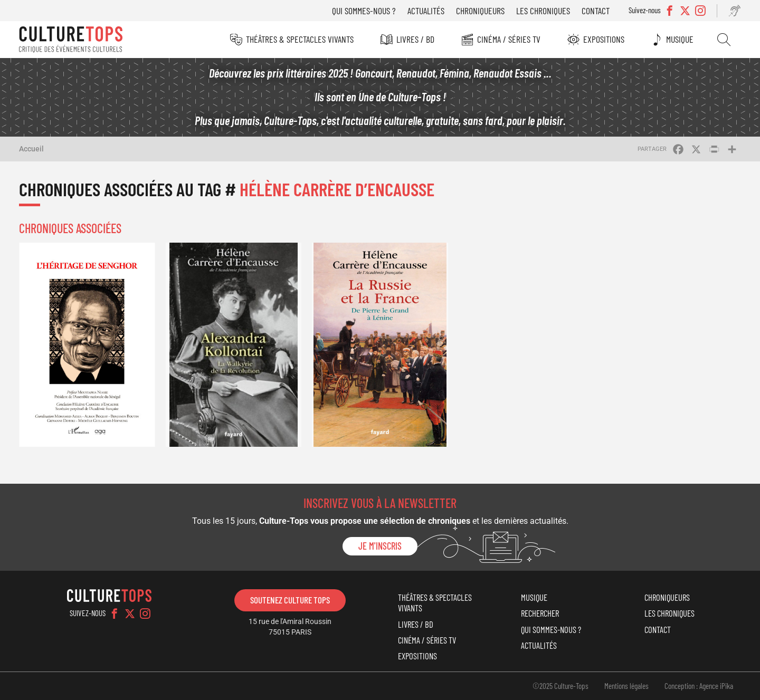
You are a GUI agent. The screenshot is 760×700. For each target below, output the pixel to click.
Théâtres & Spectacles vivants (300, 39)
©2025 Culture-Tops (560, 686)
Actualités (426, 11)
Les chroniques (543, 11)
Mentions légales (626, 686)
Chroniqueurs (480, 11)
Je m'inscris (380, 546)
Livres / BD (415, 39)
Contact (596, 11)
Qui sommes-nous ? (364, 11)
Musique (680, 39)
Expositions (604, 39)
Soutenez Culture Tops (290, 600)
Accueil (31, 149)
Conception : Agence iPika (699, 686)
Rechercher (724, 40)
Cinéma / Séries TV (509, 39)
